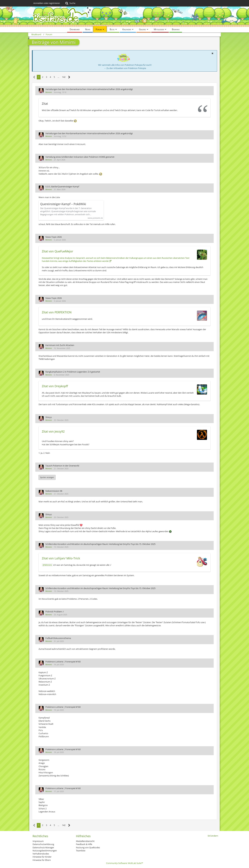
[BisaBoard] (124, 17)
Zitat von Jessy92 (53, 431)
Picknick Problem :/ (55, 612)
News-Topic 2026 (54, 237)
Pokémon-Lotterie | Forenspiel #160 (63, 662)
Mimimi (49, 92)
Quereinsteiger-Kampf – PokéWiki (63, 204)
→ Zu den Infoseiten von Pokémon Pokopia (125, 68)
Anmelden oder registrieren (47, 3)
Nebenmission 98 (54, 491)
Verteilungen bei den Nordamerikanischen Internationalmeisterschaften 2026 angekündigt (89, 89)
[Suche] (70, 3)
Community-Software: (125, 863)
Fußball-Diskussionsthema (58, 638)
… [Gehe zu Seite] (58, 77)
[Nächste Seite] (69, 77)
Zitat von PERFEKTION (57, 312)
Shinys (49, 417)
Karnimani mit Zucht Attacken (60, 345)
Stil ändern (213, 836)
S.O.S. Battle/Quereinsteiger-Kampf (62, 187)
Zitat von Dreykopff (55, 386)
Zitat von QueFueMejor (57, 251)
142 (64, 77)
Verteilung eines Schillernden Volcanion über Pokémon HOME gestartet (80, 157)
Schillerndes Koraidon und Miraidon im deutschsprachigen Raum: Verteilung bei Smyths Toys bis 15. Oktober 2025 (100, 544)
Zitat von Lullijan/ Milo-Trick (61, 558)
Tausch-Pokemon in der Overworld (62, 466)
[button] (212, 53)
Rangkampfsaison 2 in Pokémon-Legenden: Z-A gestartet (73, 372)
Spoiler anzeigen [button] (47, 477)
